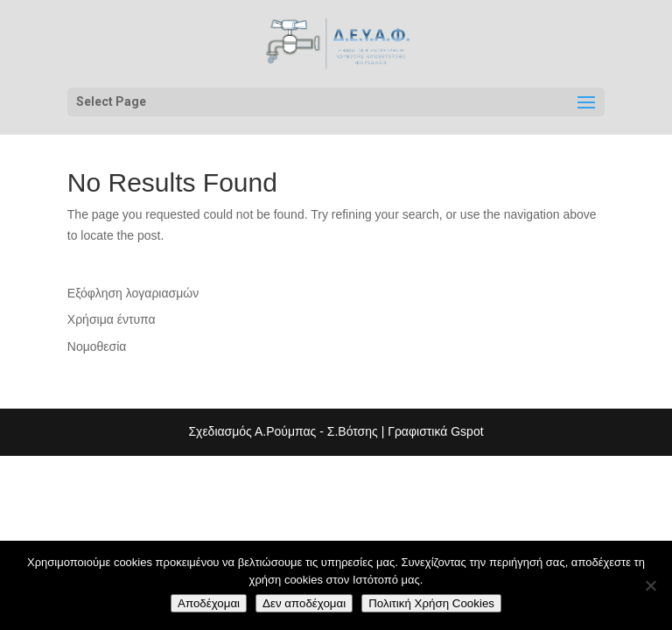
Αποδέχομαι (209, 603)
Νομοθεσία (97, 346)
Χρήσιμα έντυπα (112, 319)
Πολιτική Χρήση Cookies (431, 603)
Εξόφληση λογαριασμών (133, 293)
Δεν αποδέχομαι (304, 603)
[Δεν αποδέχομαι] (650, 585)
